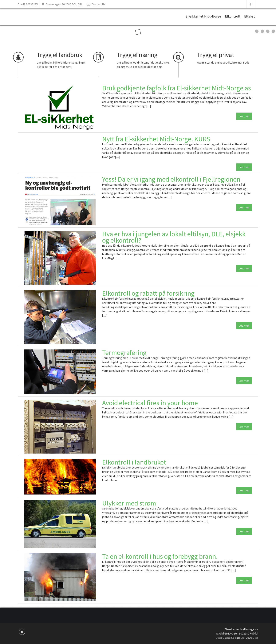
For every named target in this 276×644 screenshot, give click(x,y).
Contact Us (96, 4)
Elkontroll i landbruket (134, 462)
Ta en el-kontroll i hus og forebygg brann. (160, 556)
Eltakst (250, 16)
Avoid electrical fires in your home (150, 403)
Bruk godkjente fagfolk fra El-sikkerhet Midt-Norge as (177, 88)
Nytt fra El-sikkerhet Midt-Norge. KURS (156, 139)
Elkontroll (233, 16)
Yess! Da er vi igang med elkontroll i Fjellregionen (171, 179)
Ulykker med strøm (129, 503)
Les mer (244, 116)
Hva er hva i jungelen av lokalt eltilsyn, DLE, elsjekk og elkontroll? (174, 237)
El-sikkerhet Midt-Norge (203, 16)
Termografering (124, 353)
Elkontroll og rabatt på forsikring (148, 293)
